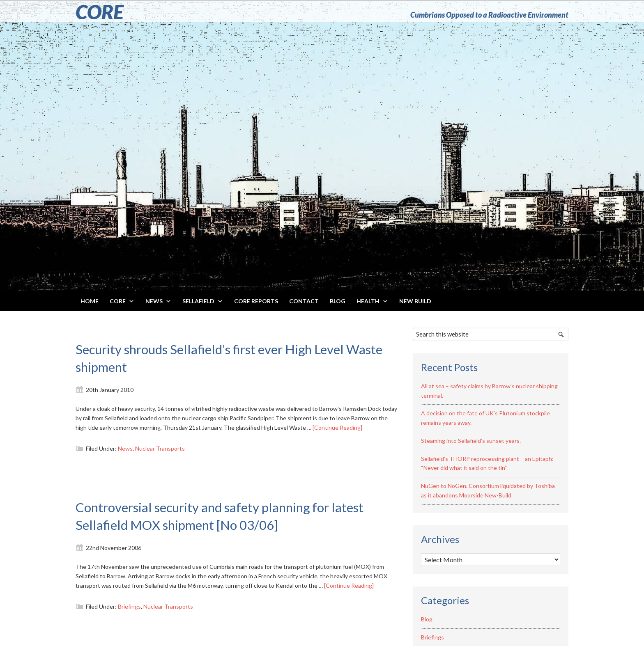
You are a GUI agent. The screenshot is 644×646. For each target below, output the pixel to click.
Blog (427, 619)
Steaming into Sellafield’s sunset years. (471, 441)
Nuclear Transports (160, 448)
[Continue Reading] (337, 427)
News (125, 448)
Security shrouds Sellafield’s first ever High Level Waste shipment (232, 357)
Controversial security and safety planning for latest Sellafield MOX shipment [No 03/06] (225, 515)
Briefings (129, 606)
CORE (100, 12)
